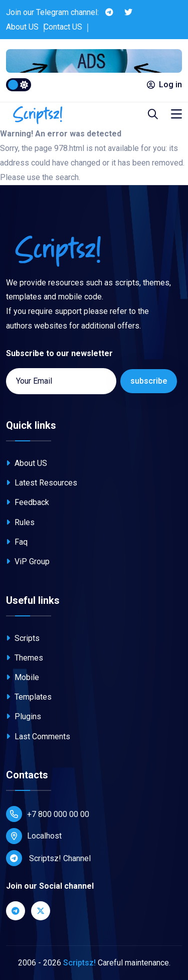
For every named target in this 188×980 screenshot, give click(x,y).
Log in (164, 85)
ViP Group (28, 561)
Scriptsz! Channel (48, 858)
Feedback (28, 502)
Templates (29, 697)
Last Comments (38, 737)
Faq (17, 542)
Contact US (63, 27)
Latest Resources (42, 483)
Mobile (23, 677)
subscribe (149, 381)
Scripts (23, 638)
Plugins (24, 716)
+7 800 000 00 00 (48, 814)
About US (22, 27)
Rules (20, 522)
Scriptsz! (79, 963)
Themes (25, 658)
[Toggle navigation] (176, 115)
